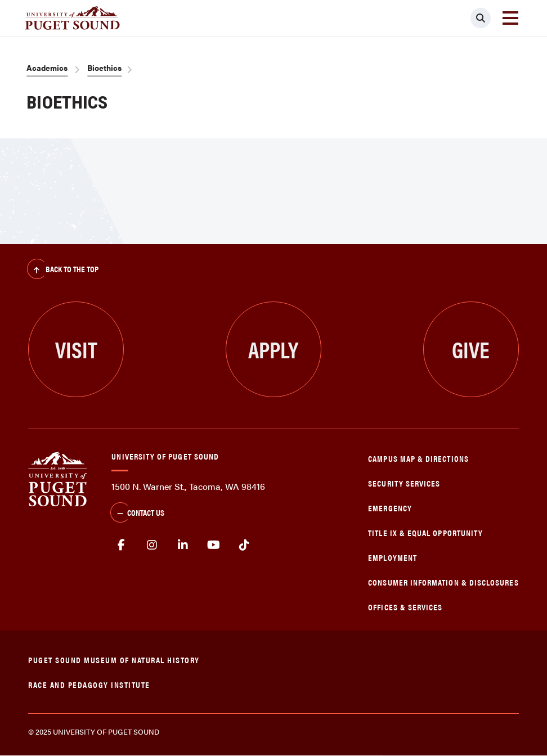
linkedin (183, 545)
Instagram (152, 545)
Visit (76, 349)
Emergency (390, 508)
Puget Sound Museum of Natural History (114, 660)
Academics (47, 67)
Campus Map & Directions (418, 458)
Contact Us (137, 514)
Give (471, 349)
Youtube (214, 545)
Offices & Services (405, 607)
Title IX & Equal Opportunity (425, 532)
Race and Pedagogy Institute (89, 684)
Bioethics (104, 67)
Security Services (404, 483)
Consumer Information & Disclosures (443, 582)
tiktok (245, 545)
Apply (273, 349)
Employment (393, 557)
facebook (121, 545)
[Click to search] (481, 18)
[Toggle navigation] (510, 18)
